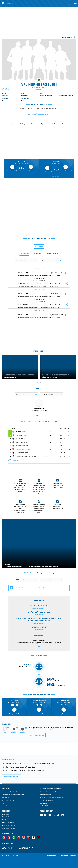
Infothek (5, 803)
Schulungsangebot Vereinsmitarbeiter (51, 797)
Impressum (73, 855)
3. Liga (4, 820)
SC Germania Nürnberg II (22, 442)
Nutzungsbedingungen (53, 855)
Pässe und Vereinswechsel (48, 792)
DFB (7, 855)
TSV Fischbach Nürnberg (22, 435)
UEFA (12, 855)
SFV (3, 855)
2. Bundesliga (6, 817)
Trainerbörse (44, 803)
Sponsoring (6, 797)
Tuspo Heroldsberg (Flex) (22, 446)
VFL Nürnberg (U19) (21, 432)
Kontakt (4, 806)
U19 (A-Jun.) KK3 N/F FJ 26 (66, 95)
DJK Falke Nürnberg (21, 439)
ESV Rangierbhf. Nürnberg (22, 453)
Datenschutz (64, 855)
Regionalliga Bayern (8, 822)
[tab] (24, 254)
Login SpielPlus (45, 806)
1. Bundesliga (6, 814)
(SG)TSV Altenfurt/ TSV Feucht (23, 449)
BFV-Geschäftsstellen (46, 800)
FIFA (17, 855)
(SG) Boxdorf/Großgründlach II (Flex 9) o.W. (26, 456)
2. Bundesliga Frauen (8, 828)
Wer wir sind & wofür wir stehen (12, 792)
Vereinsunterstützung (9, 800)
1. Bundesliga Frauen (8, 825)
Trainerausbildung (46, 795)
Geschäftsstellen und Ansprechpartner (14, 795)
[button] (3, 89)
